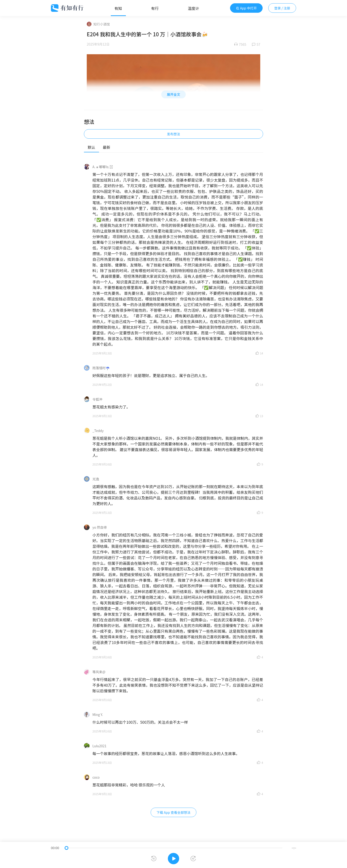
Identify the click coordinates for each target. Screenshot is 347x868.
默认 (91, 147)
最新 (107, 147)
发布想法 (173, 134)
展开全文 (173, 94)
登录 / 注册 (282, 8)
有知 (118, 8)
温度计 (194, 8)
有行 (155, 8)
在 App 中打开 (246, 8)
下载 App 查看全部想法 (173, 812)
